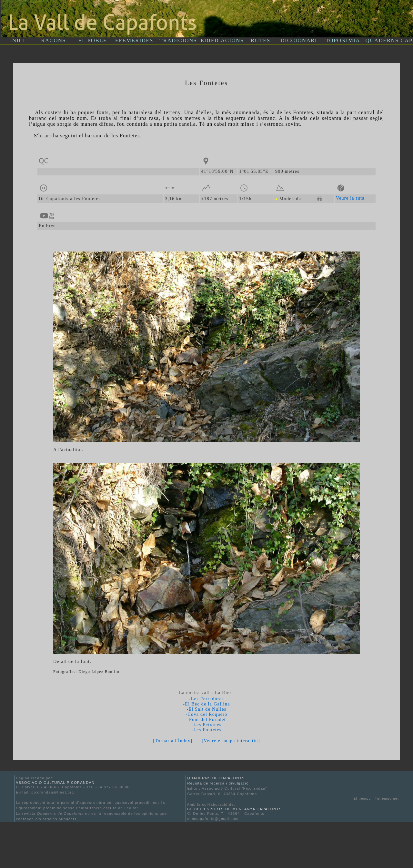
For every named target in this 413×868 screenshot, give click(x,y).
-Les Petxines (206, 725)
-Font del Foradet (206, 720)
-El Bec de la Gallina (206, 704)
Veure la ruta (350, 198)
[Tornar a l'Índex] (173, 741)
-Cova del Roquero (206, 714)
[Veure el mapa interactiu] (231, 741)
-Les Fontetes (206, 730)
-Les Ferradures (206, 699)
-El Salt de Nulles (206, 709)
